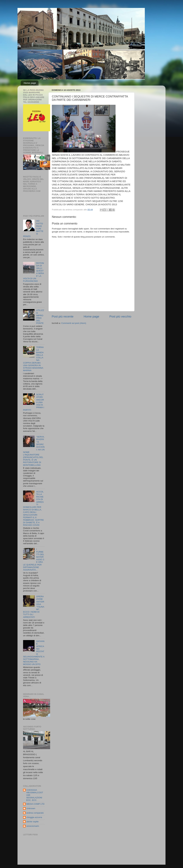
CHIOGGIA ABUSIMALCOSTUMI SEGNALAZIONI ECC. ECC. (35, 795)
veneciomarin (33, 826)
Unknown (31, 808)
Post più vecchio (120, 316)
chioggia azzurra (34, 817)
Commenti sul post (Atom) (74, 323)
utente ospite (32, 822)
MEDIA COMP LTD (35, 804)
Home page (30, 83)
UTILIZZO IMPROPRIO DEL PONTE (40, 317)
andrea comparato (35, 813)
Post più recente (63, 316)
